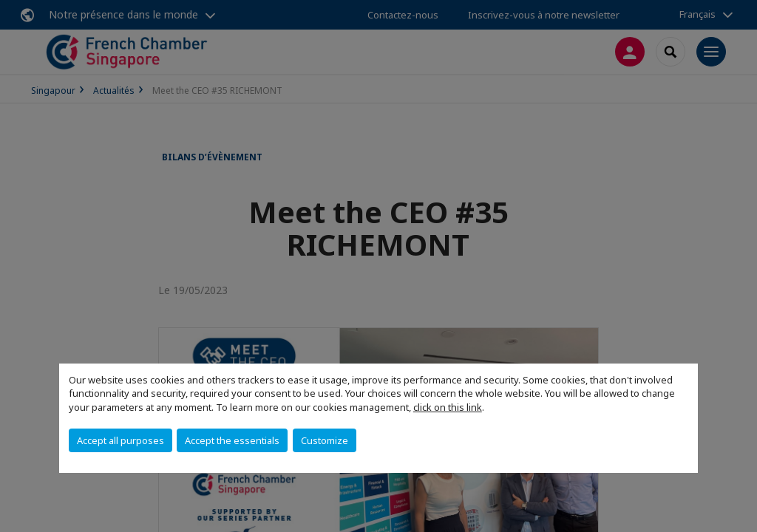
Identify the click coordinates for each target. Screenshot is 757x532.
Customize (325, 440)
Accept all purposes (120, 440)
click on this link (448, 407)
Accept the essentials (232, 440)
